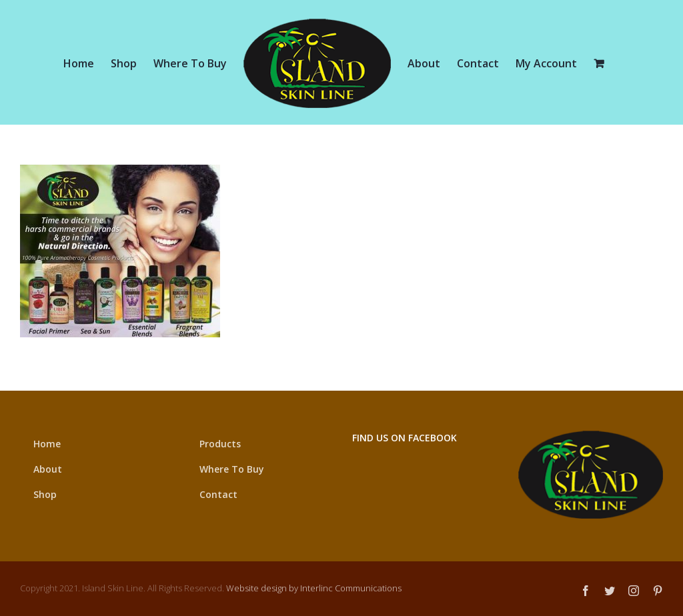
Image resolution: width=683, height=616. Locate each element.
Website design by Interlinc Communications (314, 588)
